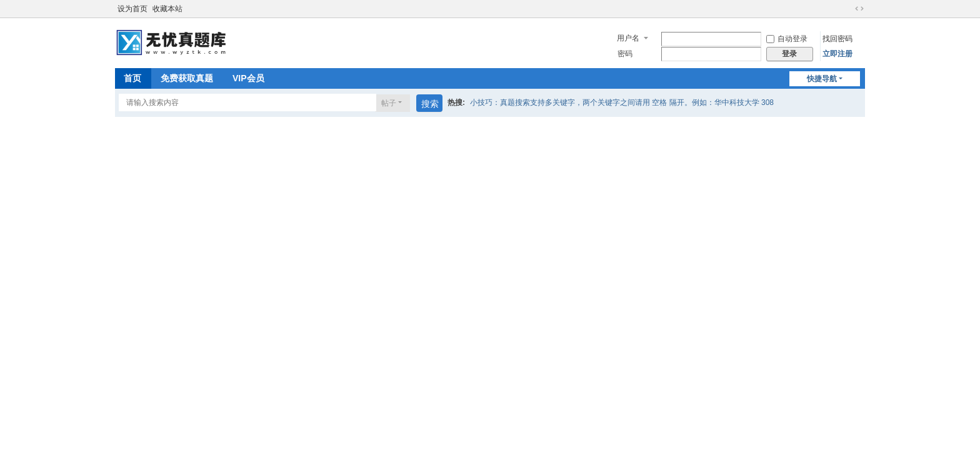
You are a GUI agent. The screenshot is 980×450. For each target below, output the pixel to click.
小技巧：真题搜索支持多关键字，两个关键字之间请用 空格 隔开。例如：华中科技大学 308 (622, 102)
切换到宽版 (859, 9)
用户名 (628, 38)
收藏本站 (167, 9)
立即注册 (837, 54)
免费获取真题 (187, 78)
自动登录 (787, 39)
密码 (625, 54)
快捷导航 (822, 79)
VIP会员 (248, 78)
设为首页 (132, 9)
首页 (132, 78)
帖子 (389, 103)
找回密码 (837, 39)
